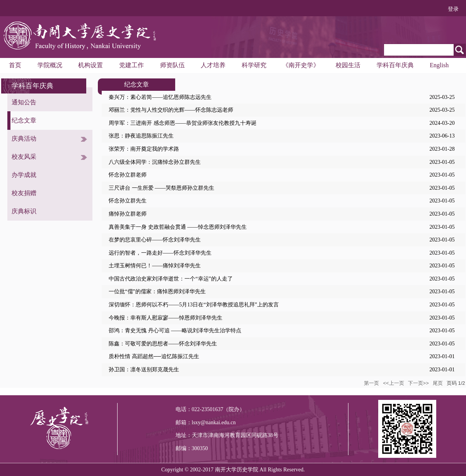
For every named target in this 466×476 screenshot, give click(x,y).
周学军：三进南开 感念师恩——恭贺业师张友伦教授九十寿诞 (183, 123)
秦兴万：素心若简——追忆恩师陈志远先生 (160, 97)
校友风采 (24, 157)
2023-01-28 (442, 149)
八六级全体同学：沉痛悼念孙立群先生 (155, 162)
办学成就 (24, 175)
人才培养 (213, 65)
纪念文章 (24, 120)
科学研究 (254, 65)
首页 (15, 65)
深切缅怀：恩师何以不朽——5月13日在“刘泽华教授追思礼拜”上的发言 (194, 305)
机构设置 (90, 65)
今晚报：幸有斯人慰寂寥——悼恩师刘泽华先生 (166, 318)
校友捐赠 (24, 193)
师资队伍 (172, 65)
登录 (453, 9)
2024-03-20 (442, 123)
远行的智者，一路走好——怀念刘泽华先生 (160, 253)
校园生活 (348, 65)
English (439, 65)
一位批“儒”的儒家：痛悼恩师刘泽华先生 (157, 292)
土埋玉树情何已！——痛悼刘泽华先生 (155, 266)
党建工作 (131, 65)
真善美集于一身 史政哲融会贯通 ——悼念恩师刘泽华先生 (178, 227)
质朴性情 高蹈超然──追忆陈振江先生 (154, 356)
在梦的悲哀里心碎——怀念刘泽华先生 (155, 240)
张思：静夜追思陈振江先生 (141, 136)
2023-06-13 (442, 136)
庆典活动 (24, 139)
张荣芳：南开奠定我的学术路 (144, 149)
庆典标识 (24, 211)
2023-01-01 (442, 356)
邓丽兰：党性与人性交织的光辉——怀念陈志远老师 (171, 110)
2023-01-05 (442, 162)
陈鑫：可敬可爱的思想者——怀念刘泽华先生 (163, 344)
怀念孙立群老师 (128, 175)
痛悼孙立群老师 (128, 214)
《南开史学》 (301, 65)
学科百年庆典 (395, 65)
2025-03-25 (442, 97)
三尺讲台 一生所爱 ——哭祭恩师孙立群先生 (161, 188)
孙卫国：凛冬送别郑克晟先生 (144, 370)
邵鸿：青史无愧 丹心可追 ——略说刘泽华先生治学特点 (175, 331)
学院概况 (50, 65)
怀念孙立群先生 (128, 201)
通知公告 (24, 102)
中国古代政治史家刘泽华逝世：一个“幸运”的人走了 (171, 279)
